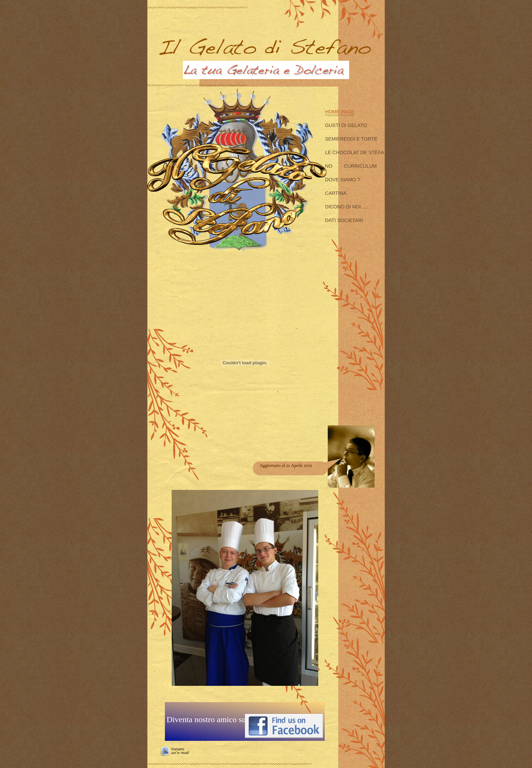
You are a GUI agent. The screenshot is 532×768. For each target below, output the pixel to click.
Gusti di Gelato (346, 125)
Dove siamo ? (343, 180)
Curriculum (360, 166)
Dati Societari (344, 220)
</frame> (245, 696)
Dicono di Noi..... (346, 207)
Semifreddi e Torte (351, 139)
